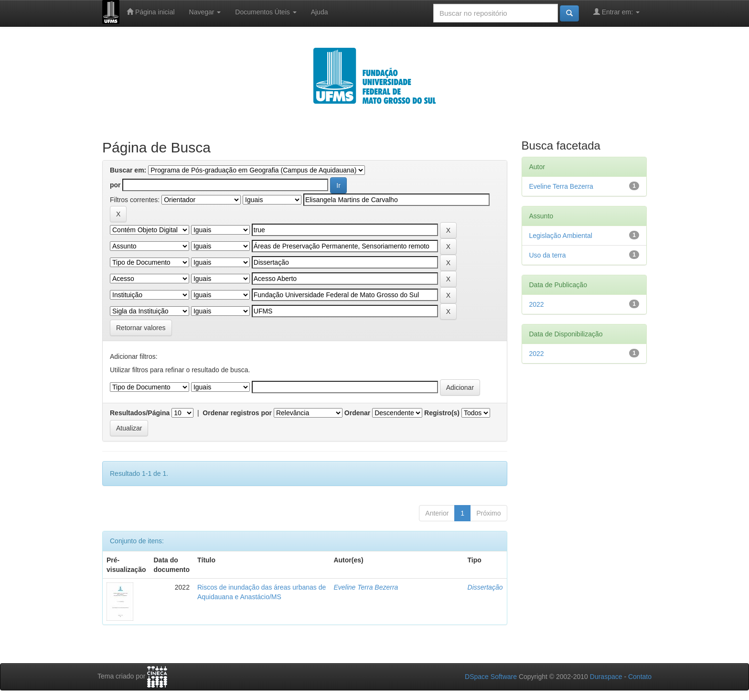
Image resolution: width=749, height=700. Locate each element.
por (115, 185)
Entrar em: (616, 12)
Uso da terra (548, 255)
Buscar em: (128, 170)
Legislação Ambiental (561, 236)
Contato (640, 677)
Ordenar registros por (237, 413)
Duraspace (606, 677)
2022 (537, 304)
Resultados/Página (140, 413)
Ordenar (357, 413)
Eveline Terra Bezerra (366, 587)
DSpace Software (491, 677)
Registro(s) (442, 413)
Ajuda (320, 12)
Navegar (205, 12)
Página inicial (150, 12)
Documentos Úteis (266, 12)
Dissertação (485, 587)
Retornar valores (141, 328)
